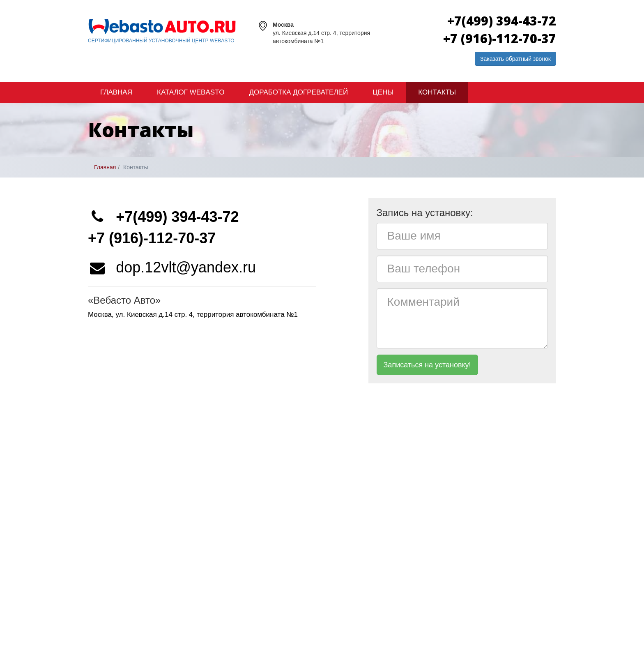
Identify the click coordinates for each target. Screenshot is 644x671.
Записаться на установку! (427, 365)
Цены (383, 92)
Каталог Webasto (191, 92)
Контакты (437, 92)
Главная (116, 92)
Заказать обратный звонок (515, 59)
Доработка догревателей (298, 92)
